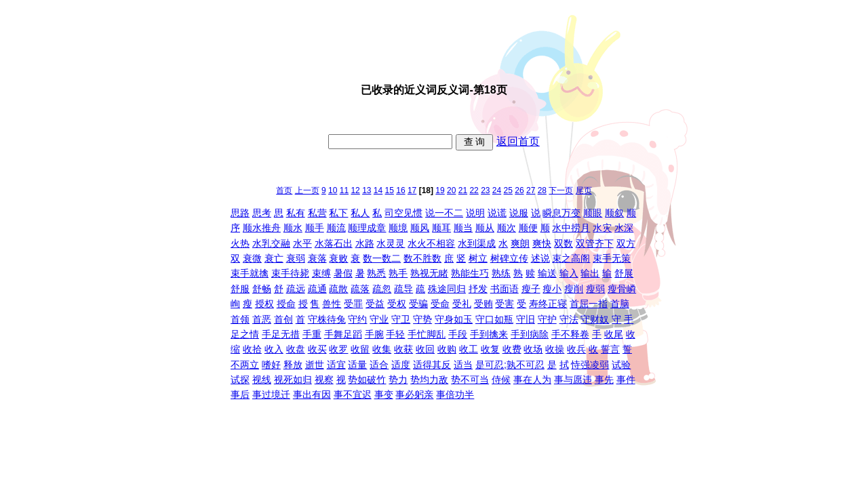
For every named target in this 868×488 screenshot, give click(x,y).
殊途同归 (447, 289)
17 (412, 190)
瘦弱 (595, 289)
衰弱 (296, 258)
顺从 (485, 228)
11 (344, 190)
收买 (317, 349)
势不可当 (470, 380)
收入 (274, 349)
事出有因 (312, 394)
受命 (440, 304)
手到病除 (530, 334)
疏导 (403, 289)
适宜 (336, 365)
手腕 (374, 334)
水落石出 (334, 243)
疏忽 (382, 289)
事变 (384, 394)
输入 (569, 273)
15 (390, 190)
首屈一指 (589, 304)
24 (497, 190)
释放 (293, 365)
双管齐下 (595, 243)
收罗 (338, 349)
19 (440, 190)
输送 (547, 273)
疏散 (338, 289)
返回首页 (518, 141)
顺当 (463, 228)
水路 (365, 243)
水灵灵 (391, 243)
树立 (478, 258)
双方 (626, 243)
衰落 (317, 258)
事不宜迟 (353, 394)
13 (367, 190)
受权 (397, 304)
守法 (569, 319)
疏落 (360, 289)
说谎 (497, 213)
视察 (324, 380)
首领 (240, 319)
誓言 (610, 349)
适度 (401, 365)
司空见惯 (403, 213)
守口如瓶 (494, 319)
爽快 (542, 243)
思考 (262, 213)
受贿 (484, 304)
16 (400, 190)
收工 (469, 349)
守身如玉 (454, 319)
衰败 (338, 258)
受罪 (353, 304)
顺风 (420, 228)
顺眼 (593, 213)
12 (355, 190)
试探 (240, 380)
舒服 (240, 289)
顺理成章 (367, 228)
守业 (379, 319)
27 (531, 190)
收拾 (252, 349)
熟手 (398, 273)
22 (474, 190)
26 (519, 190)
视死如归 (293, 380)
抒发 (478, 289)
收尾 (614, 334)
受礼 (462, 304)
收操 (555, 349)
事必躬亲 (414, 394)
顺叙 (614, 213)
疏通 (317, 289)
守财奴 (595, 319)
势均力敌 (429, 380)
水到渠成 (477, 243)
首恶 (262, 319)
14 (378, 190)
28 (542, 190)
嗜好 (271, 365)
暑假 (343, 273)
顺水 (293, 228)
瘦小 (552, 289)
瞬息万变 (561, 213)
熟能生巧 (470, 273)
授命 (286, 304)
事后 (240, 394)
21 (463, 190)
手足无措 (281, 334)
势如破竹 (367, 380)
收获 (403, 349)
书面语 (505, 289)
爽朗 (520, 243)
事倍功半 (455, 394)
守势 (422, 319)
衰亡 (274, 258)
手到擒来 (489, 334)
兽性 (332, 304)
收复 (490, 349)
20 (451, 190)
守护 (547, 319)
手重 (312, 334)
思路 (240, 213)
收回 (425, 349)
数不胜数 (422, 258)
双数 (564, 243)
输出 (590, 273)
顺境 (398, 228)
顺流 (336, 228)
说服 (519, 213)
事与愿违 (573, 380)
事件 (626, 380)
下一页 (561, 190)
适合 (379, 365)
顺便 (528, 228)
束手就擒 (250, 273)
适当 (463, 365)
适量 (357, 365)
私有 (296, 213)
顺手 (315, 228)
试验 (621, 365)
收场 (533, 349)
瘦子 (531, 289)
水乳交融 (271, 243)
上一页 (307, 190)
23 (485, 190)
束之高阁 (571, 258)
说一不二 (444, 213)
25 (508, 190)
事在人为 (532, 380)
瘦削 (574, 289)
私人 (360, 213)
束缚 (321, 273)
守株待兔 (327, 319)
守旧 (526, 319)
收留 (360, 349)
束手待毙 (290, 273)
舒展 (624, 273)
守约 (357, 319)
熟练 (501, 273)
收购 (447, 349)
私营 (317, 213)
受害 (505, 304)
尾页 (584, 190)
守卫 (401, 319)
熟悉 (376, 273)
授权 (264, 304)
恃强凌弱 (590, 365)
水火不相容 (431, 243)
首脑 (620, 304)
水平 (302, 243)
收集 (382, 349)
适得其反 (432, 365)
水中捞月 (571, 228)
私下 (338, 213)
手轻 (395, 334)
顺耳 (441, 228)
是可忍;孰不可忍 (510, 365)
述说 (540, 258)
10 (333, 190)
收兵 (576, 349)
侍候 (501, 380)
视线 (262, 380)
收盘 (296, 349)
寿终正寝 (548, 304)
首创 (283, 319)
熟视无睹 (429, 273)
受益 (375, 304)
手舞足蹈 (343, 334)
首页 (284, 190)
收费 (512, 349)
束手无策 (612, 258)
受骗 (418, 304)
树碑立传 (509, 258)
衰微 (252, 258)
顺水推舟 (262, 228)
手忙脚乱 (427, 334)
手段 (458, 334)
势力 (398, 380)
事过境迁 (271, 394)
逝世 (315, 365)
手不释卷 (570, 334)
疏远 (296, 289)
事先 (604, 380)
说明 (475, 213)
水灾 (602, 228)
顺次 (507, 228)
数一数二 (382, 258)
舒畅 (262, 289)
